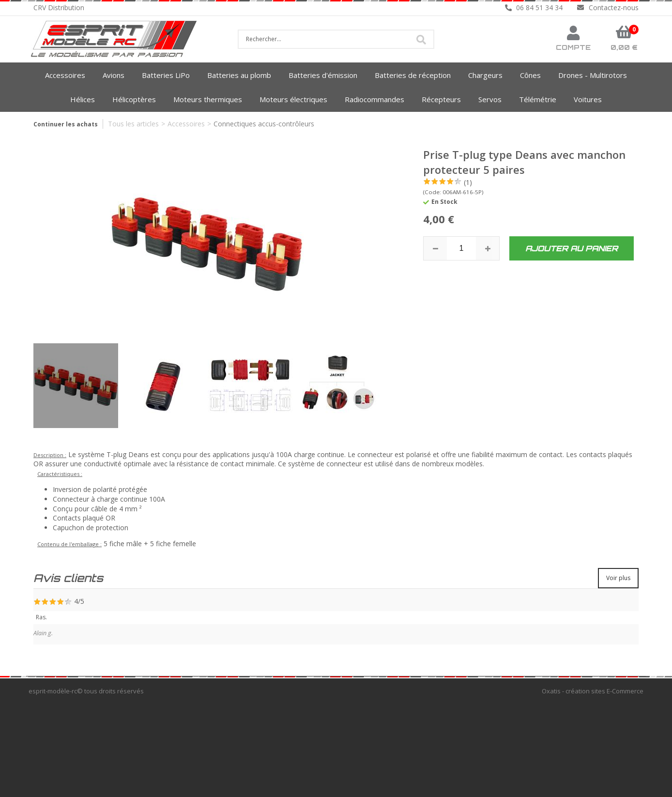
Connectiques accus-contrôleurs (264, 124)
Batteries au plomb (239, 75)
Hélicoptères (134, 99)
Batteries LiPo (166, 75)
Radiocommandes (374, 99)
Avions (114, 75)
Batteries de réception (413, 75)
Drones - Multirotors (593, 75)
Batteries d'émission (323, 75)
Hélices (83, 99)
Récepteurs (441, 99)
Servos (490, 99)
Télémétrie (538, 99)
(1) (468, 182)
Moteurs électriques (293, 99)
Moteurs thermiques (208, 99)
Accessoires (65, 75)
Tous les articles (133, 124)
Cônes (530, 75)
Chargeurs (485, 75)
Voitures (588, 99)
